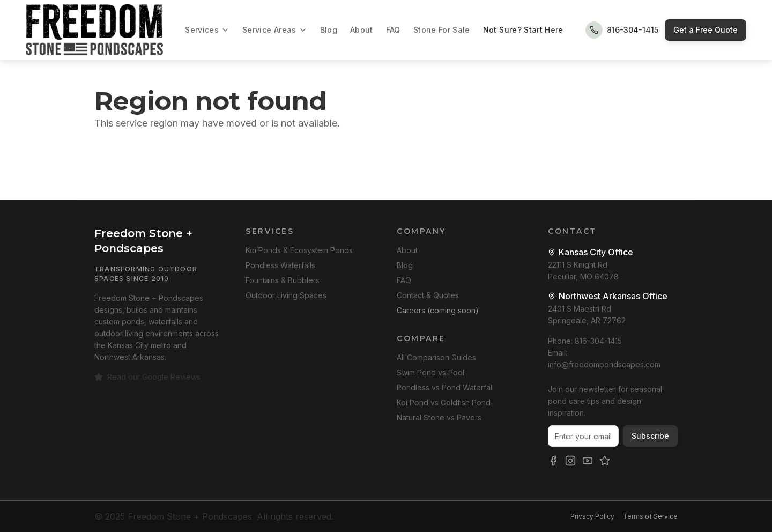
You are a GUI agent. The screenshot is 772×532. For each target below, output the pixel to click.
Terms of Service (650, 516)
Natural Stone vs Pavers (439, 418)
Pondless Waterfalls (280, 265)
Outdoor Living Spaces (286, 295)
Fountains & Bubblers (283, 280)
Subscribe (650, 436)
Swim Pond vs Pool (430, 372)
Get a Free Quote (706, 30)
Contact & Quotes (428, 295)
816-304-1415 (598, 341)
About (362, 30)
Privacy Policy (592, 516)
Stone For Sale (442, 30)
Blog (329, 30)
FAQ (393, 30)
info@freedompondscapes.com (604, 364)
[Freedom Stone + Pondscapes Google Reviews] (605, 461)
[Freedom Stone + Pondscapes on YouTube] (588, 461)
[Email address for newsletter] (583, 436)
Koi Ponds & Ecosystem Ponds (299, 250)
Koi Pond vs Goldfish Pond (444, 402)
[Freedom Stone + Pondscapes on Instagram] (570, 461)
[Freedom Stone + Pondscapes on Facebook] (553, 461)
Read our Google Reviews (147, 377)
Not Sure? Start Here (523, 30)
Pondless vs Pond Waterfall (445, 387)
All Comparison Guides (436, 357)
